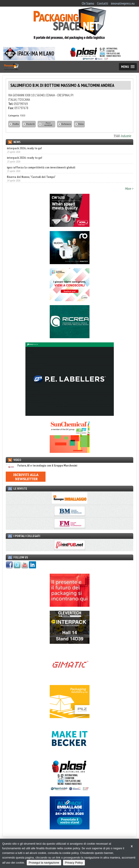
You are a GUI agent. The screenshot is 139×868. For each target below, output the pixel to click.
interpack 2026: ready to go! (24, 158)
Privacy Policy (74, 863)
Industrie (126, 136)
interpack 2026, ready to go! (24, 148)
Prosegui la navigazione (44, 863)
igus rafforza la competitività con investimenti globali (41, 167)
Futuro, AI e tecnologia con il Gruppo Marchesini (41, 466)
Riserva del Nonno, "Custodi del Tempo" (31, 177)
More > (129, 189)
